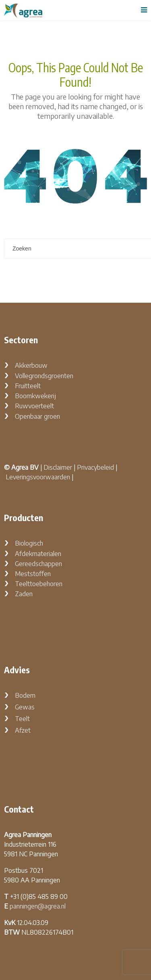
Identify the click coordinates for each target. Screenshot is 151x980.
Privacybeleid (95, 467)
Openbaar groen (37, 416)
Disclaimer (58, 467)
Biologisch (29, 543)
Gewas (25, 707)
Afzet (23, 730)
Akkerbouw (31, 365)
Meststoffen (33, 574)
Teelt (22, 719)
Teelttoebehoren (39, 584)
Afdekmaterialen (38, 554)
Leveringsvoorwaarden (38, 477)
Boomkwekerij (35, 396)
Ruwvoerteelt (34, 406)
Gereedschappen (38, 564)
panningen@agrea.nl (38, 906)
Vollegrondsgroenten (44, 376)
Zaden (24, 594)
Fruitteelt (28, 386)
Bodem (25, 695)
